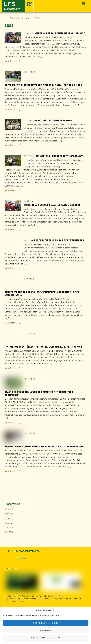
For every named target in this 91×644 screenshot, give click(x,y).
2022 (7, 527)
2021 (7, 532)
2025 (7, 514)
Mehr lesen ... (11, 61)
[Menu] (84, 4)
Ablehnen (46, 630)
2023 (7, 523)
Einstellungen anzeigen (45, 638)
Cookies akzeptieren (46, 623)
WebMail (21, 558)
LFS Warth (12, 568)
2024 (7, 519)
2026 (7, 510)
